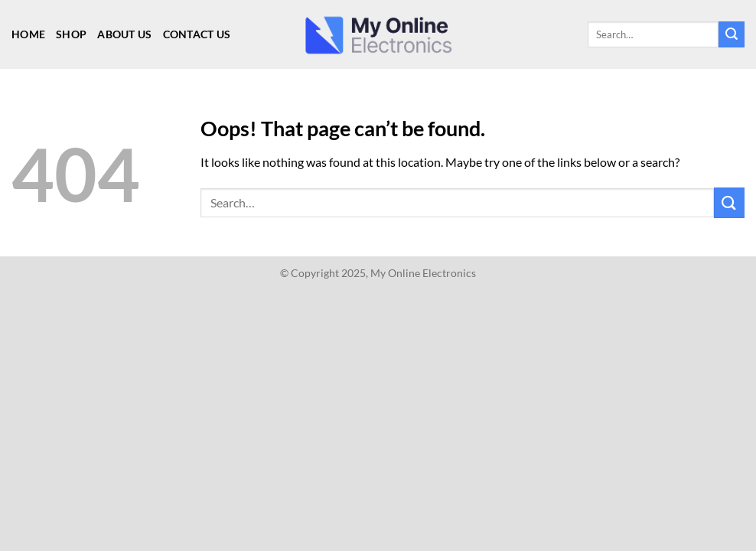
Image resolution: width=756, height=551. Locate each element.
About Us (124, 34)
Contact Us (197, 34)
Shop (71, 34)
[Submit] (732, 34)
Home (28, 34)
